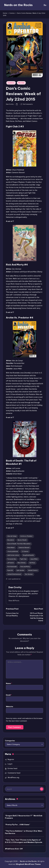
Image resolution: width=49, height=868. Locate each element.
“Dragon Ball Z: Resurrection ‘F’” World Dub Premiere (24, 817)
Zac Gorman (29, 574)
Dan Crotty (15, 587)
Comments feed (14, 773)
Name (9, 683)
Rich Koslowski (12, 567)
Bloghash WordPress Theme (28, 864)
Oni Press (32, 563)
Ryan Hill (10, 570)
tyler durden (20, 570)
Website (10, 707)
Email (9, 695)
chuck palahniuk (13, 551)
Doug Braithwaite (28, 555)
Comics (11, 83)
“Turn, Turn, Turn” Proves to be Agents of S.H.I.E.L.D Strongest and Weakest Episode (24, 841)
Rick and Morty (25, 567)
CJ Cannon (25, 551)
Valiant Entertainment (14, 574)
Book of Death (22, 540)
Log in (10, 764)
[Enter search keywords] (24, 789)
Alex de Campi (12, 536)
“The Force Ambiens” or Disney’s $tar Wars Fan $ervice (24, 832)
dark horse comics (13, 555)
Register (11, 759)
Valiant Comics (33, 570)
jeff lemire (11, 563)
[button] (14, 601)
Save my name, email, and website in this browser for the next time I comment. (24, 720)
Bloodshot (11, 540)
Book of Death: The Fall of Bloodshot (19, 544)
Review (21, 83)
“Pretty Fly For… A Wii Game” (18, 825)
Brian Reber (11, 548)
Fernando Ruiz (12, 559)
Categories (10, 741)
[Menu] (45, 5)
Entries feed (12, 768)
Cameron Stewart (24, 548)
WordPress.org (13, 777)
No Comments (27, 104)
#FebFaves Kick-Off (14, 849)
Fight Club (23, 559)
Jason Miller (34, 559)
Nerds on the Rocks (18, 5)
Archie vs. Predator (26, 536)
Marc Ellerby (22, 563)
